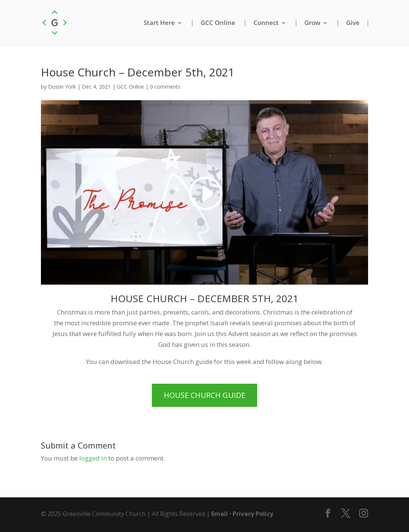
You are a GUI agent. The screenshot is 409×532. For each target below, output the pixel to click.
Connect (266, 23)
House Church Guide (204, 395)
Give (353, 23)
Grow (312, 23)
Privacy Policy (253, 514)
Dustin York (62, 87)
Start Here (159, 23)
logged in (93, 458)
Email (220, 514)
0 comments (165, 87)
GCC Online (218, 23)
